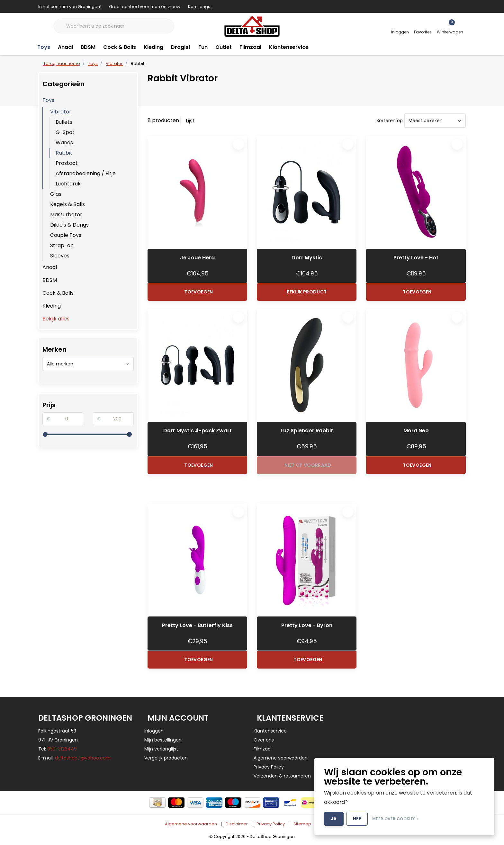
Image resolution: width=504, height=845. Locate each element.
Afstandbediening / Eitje (86, 173)
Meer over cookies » (396, 819)
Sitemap (302, 824)
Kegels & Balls (67, 204)
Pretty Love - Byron (307, 625)
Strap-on (62, 245)
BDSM (88, 47)
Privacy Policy (271, 824)
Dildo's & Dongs (69, 225)
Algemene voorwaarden (191, 824)
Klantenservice (289, 47)
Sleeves (60, 256)
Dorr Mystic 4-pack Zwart (198, 431)
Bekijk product (307, 292)
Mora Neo (416, 431)
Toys (44, 47)
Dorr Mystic (307, 258)
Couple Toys (66, 235)
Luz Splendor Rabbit (307, 431)
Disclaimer (237, 824)
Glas (56, 194)
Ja (334, 819)
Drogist (181, 47)
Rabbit (138, 63)
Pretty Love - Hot (416, 258)
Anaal (65, 47)
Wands (64, 143)
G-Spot (65, 132)
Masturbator (66, 215)
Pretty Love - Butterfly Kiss (197, 625)
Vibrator (61, 112)
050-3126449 (62, 749)
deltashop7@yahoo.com (83, 758)
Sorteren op (390, 121)
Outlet (224, 47)
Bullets (64, 122)
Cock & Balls (120, 47)
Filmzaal (250, 47)
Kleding (153, 47)
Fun (203, 47)
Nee (357, 819)
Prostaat (67, 163)
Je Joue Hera (197, 258)
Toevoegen (198, 292)
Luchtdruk (68, 184)
